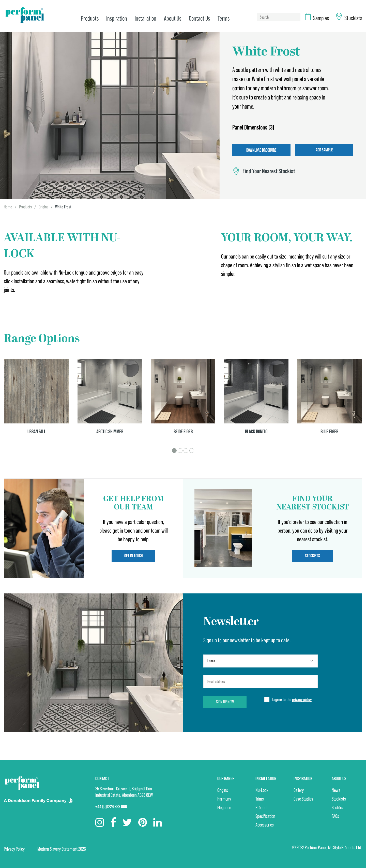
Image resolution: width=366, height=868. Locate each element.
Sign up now (225, 701)
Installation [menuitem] (145, 18)
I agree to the (292, 699)
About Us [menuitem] (172, 18)
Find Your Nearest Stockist (269, 171)
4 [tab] (192, 450)
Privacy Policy (14, 849)
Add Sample (324, 150)
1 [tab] (174, 450)
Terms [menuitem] (223, 18)
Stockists (312, 555)
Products (25, 207)
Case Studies (303, 799)
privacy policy (302, 699)
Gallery (299, 790)
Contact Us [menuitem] (199, 18)
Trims (260, 799)
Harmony (224, 799)
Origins (43, 207)
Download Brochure (261, 150)
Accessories (265, 824)
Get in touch (134, 555)
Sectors (337, 807)
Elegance (224, 807)
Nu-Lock (262, 790)
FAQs (335, 816)
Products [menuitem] (89, 18)
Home (8, 207)
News (336, 790)
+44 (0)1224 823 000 (111, 806)
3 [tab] (186, 450)
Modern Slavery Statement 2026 (62, 849)
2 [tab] (180, 450)
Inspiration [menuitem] (116, 18)
